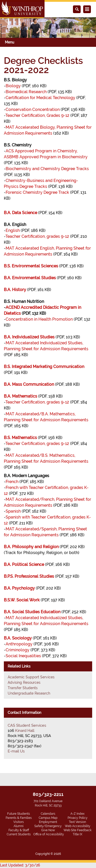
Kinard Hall (25, 731)
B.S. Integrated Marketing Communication (44, 367)
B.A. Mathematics (20, 396)
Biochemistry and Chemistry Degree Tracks (47, 169)
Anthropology (19, 644)
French (12, 482)
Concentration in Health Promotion (39, 319)
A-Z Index (77, 814)
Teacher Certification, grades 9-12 (37, 236)
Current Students (19, 834)
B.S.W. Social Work (22, 600)
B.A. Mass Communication (29, 384)
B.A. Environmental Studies (30, 278)
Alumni (19, 826)
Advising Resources (24, 682)
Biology (13, 86)
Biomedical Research (26, 92)
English (13, 230)
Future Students (19, 814)
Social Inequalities (23, 656)
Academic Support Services (31, 677)
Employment (48, 822)
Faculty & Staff (19, 830)
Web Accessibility (78, 826)
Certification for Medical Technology (40, 98)
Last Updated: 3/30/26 (20, 865)
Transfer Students (23, 688)
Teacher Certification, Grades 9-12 (37, 115)
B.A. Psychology (19, 588)
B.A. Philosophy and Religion (31, 547)
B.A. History (15, 290)
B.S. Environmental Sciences (31, 266)
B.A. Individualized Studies (29, 337)
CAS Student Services (27, 725)
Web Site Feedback (77, 830)
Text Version (77, 822)
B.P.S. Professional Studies (29, 576)
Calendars (48, 814)
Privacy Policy (78, 818)
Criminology (18, 650)
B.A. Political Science (24, 564)
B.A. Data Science (20, 213)
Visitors (19, 822)
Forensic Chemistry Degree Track (37, 192)
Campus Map (48, 818)
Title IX (78, 834)
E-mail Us (16, 751)
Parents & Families (19, 818)
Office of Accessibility (49, 834)
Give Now (48, 830)
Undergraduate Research (29, 693)
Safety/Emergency (48, 826)
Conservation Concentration (33, 109)
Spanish (13, 511)
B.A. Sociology (18, 638)
